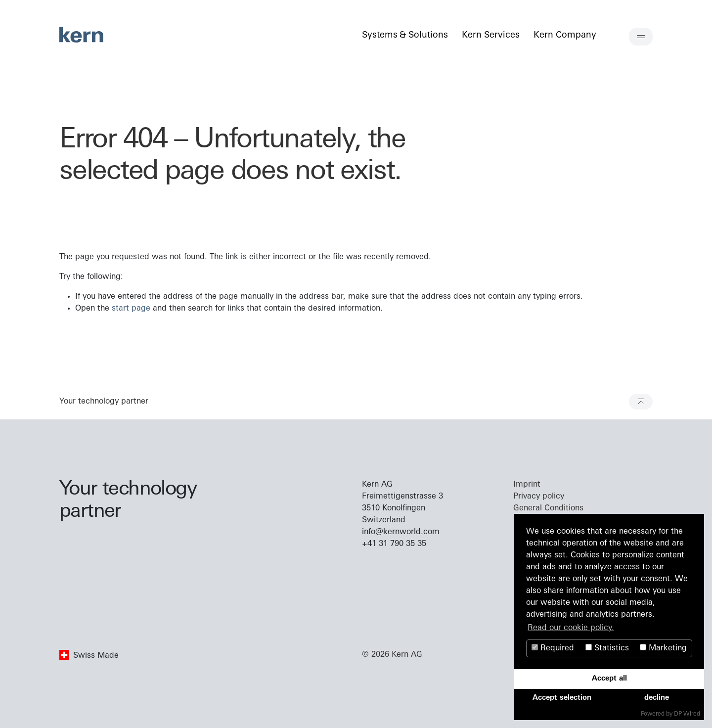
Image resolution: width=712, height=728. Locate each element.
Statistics (607, 648)
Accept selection (562, 698)
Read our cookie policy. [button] (571, 628)
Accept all (609, 679)
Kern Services (490, 35)
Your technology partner (104, 402)
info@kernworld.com (401, 532)
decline (657, 698)
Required (553, 648)
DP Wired (687, 714)
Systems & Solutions (405, 35)
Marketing (663, 648)
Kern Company (565, 35)
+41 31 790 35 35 (394, 544)
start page (131, 309)
